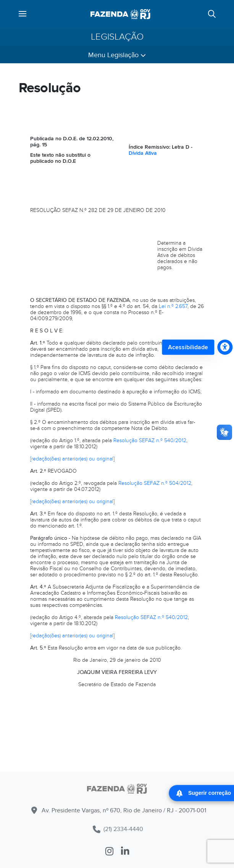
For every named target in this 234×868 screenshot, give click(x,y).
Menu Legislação (117, 55)
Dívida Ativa (143, 153)
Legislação (117, 37)
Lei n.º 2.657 (173, 306)
